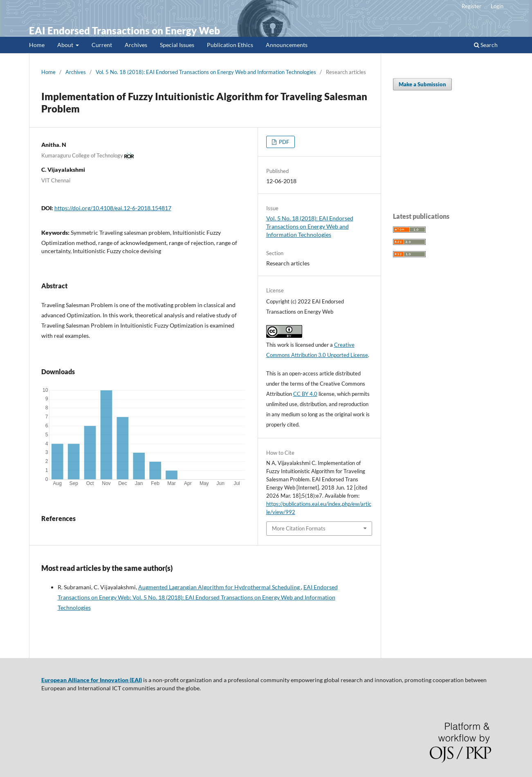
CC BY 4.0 (305, 394)
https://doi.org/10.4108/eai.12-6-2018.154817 (113, 208)
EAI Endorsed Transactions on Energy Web (125, 30)
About (66, 45)
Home (37, 45)
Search (486, 45)
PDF (283, 142)
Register (471, 6)
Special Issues (177, 45)
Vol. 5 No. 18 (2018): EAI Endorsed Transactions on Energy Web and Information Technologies (206, 72)
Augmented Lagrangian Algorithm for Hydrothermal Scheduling (220, 587)
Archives (136, 45)
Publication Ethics (230, 45)
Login (497, 6)
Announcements (287, 45)
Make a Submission (422, 84)
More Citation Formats (299, 528)
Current (102, 45)
